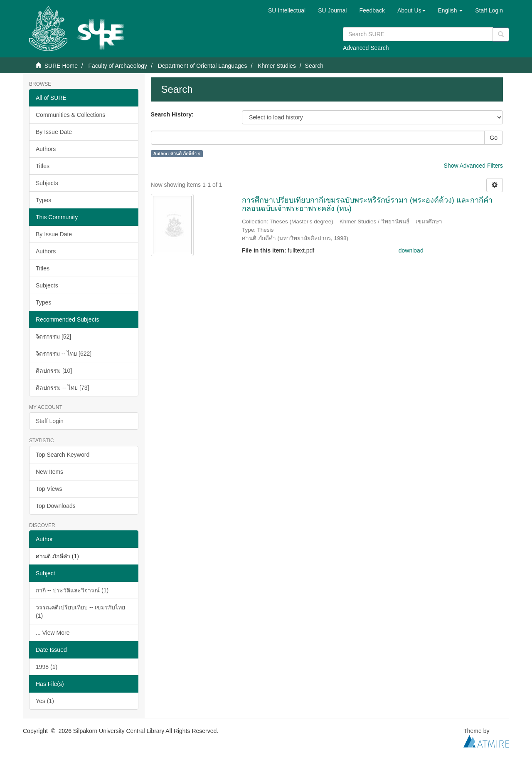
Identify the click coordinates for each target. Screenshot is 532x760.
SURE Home (61, 66)
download (411, 250)
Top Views (49, 489)
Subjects (47, 183)
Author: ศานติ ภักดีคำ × (177, 153)
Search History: (172, 114)
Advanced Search (366, 48)
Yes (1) (45, 701)
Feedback (372, 10)
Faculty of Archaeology (118, 66)
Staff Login (50, 421)
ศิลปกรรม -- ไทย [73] (62, 388)
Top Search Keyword (63, 455)
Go (494, 138)
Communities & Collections (70, 115)
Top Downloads (56, 506)
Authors (46, 149)
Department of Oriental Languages (203, 66)
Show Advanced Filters (473, 166)
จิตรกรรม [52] (53, 337)
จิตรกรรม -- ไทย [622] (64, 354)
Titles (43, 166)
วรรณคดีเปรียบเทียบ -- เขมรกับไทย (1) (80, 611)
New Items (49, 472)
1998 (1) (47, 667)
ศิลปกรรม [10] (54, 371)
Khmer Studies (277, 66)
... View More (53, 633)
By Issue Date (54, 132)
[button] (411, 10)
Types (43, 200)
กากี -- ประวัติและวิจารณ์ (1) (72, 590)
